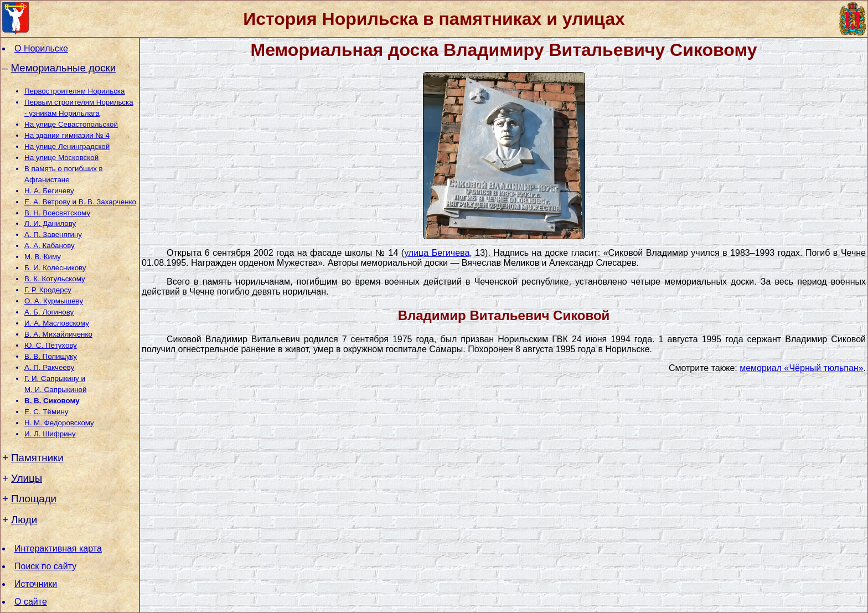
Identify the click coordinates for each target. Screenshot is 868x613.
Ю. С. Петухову (51, 345)
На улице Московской (61, 158)
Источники (36, 584)
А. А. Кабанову (50, 246)
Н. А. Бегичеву (49, 191)
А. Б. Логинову (49, 312)
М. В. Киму (43, 257)
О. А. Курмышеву (54, 301)
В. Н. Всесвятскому (57, 213)
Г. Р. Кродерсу (48, 290)
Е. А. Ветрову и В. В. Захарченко (80, 202)
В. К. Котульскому (55, 279)
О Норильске (41, 48)
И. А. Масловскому (57, 323)
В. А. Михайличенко (58, 334)
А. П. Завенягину (53, 235)
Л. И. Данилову (50, 223)
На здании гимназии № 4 (67, 135)
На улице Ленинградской (67, 146)
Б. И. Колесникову (55, 268)
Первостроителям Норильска (74, 91)
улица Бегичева (437, 253)
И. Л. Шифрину (50, 434)
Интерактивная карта (58, 548)
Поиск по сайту (45, 566)
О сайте (31, 602)
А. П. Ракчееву (49, 367)
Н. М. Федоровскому (59, 423)
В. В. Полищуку (51, 356)
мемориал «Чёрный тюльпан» (801, 368)
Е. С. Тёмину (46, 412)
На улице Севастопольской (71, 124)
